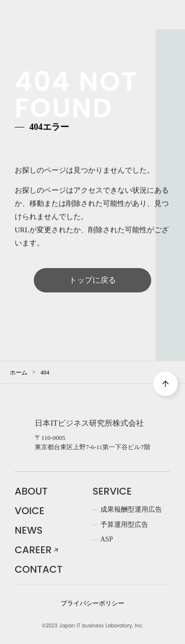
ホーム (19, 373)
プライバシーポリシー (92, 603)
